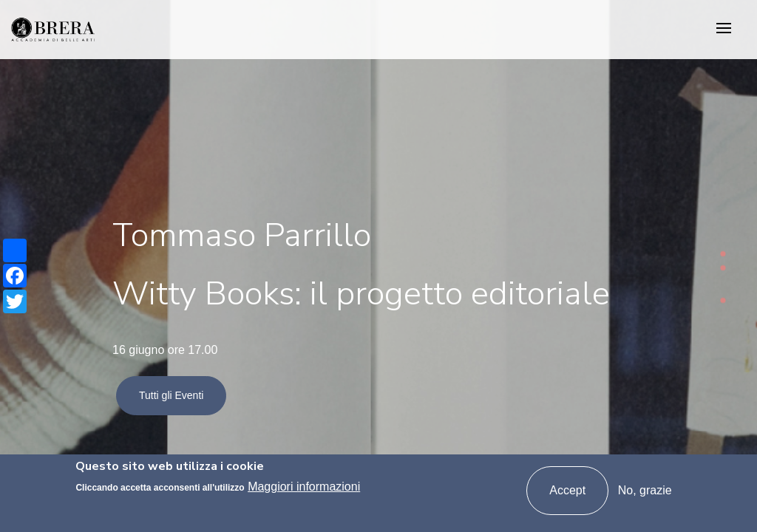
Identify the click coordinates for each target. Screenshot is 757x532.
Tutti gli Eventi (171, 395)
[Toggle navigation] (724, 29)
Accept (567, 491)
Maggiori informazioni (304, 487)
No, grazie (645, 491)
